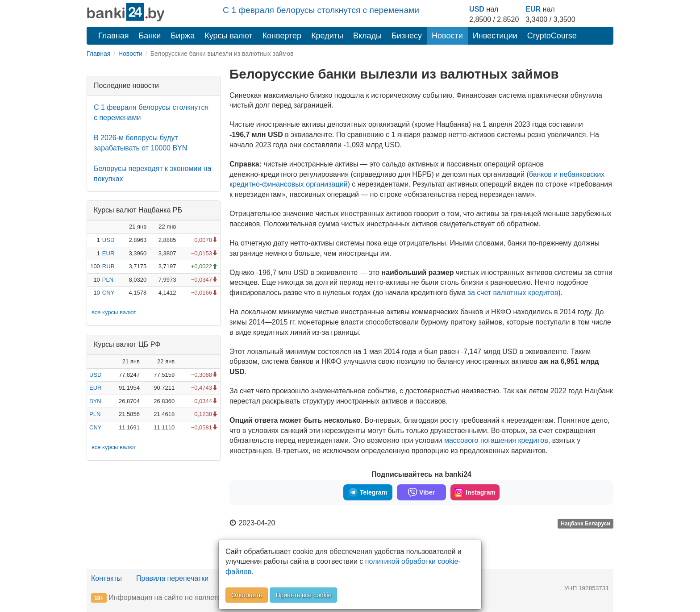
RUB (108, 266)
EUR (533, 9)
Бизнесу (407, 36)
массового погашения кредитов (496, 440)
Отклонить (247, 595)
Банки (150, 36)
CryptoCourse (552, 36)
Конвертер (282, 36)
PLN (108, 280)
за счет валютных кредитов (513, 293)
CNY (108, 293)
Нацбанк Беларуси (585, 524)
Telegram (368, 492)
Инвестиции (495, 36)
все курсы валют (114, 312)
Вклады (367, 36)
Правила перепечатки (172, 578)
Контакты (106, 578)
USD (477, 9)
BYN (95, 401)
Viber (421, 492)
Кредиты (327, 36)
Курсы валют (228, 36)
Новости (447, 36)
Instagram (475, 492)
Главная (114, 36)
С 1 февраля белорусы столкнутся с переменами (321, 10)
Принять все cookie (303, 595)
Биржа (183, 36)
